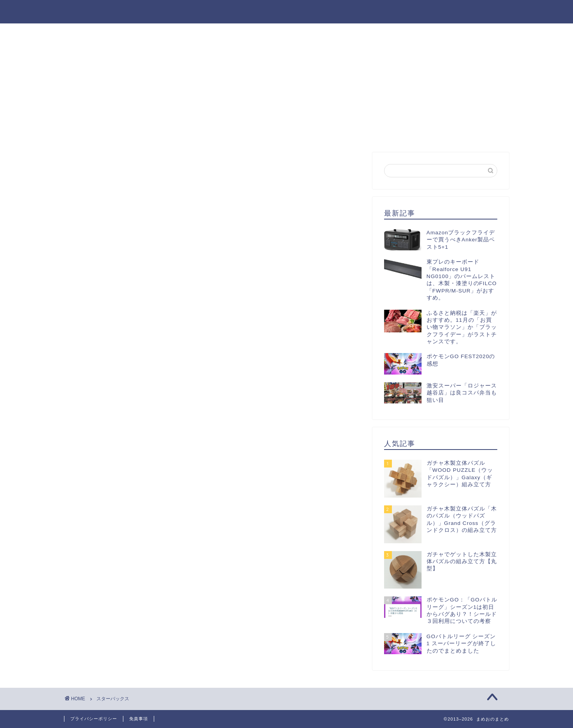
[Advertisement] (441, 90)
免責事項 (139, 719)
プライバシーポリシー (94, 719)
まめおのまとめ (287, 9)
